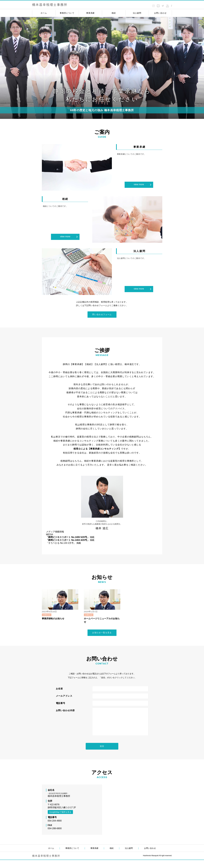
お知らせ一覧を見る (102, 636)
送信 (102, 754)
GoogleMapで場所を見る (60, 820)
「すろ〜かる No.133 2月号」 (61, 544)
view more (139, 184)
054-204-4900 (55, 829)
